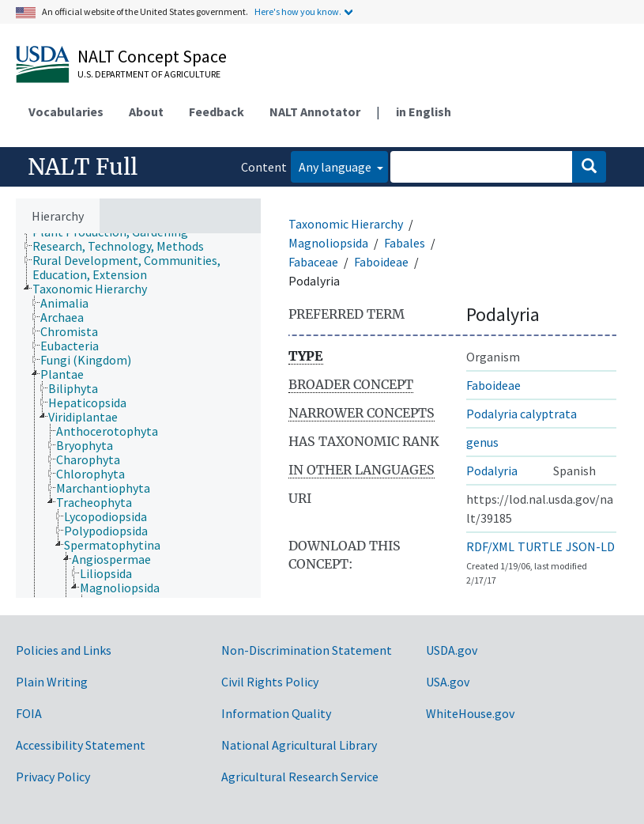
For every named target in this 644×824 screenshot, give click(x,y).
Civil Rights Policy (270, 682)
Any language (336, 167)
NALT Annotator (315, 112)
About (146, 112)
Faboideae (381, 262)
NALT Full (83, 167)
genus (482, 442)
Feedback (217, 112)
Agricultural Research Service (300, 777)
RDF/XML (490, 546)
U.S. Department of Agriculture (149, 74)
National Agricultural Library (299, 745)
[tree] (138, 416)
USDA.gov (452, 650)
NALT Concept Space (152, 56)
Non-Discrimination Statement (307, 650)
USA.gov (448, 682)
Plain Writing (52, 682)
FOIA (29, 713)
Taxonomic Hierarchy (346, 224)
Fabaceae (313, 262)
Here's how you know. (298, 11)
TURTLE (540, 546)
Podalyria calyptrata (522, 414)
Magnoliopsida (328, 243)
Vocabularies (66, 112)
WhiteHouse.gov (470, 713)
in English (424, 112)
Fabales (405, 243)
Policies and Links (64, 650)
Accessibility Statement (81, 745)
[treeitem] (125, 246)
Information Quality (276, 713)
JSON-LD (590, 546)
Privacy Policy (53, 777)
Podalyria (492, 471)
